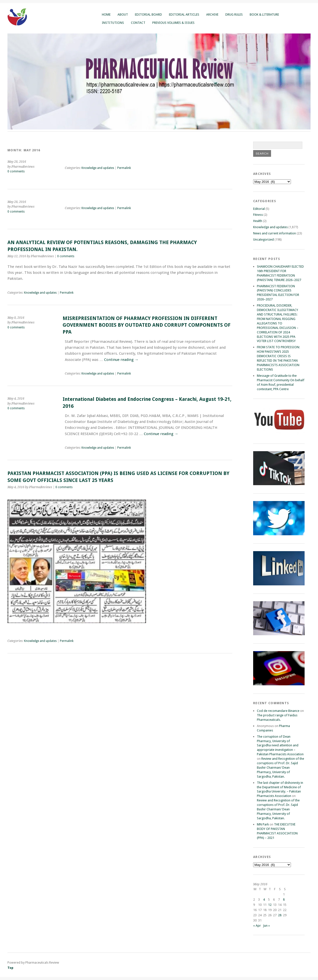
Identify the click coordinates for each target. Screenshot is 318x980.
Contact (138, 23)
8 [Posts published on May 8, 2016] (284, 900)
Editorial (259, 209)
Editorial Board (148, 15)
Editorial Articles (184, 15)
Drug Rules (234, 15)
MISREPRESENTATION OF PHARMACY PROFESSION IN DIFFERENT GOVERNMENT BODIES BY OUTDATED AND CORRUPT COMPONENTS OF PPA (147, 325)
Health (258, 221)
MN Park (263, 824)
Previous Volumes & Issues (173, 23)
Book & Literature (264, 15)
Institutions (113, 23)
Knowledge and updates (98, 168)
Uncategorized (263, 239)
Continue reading (121, 360)
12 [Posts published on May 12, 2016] (270, 905)
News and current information (275, 233)
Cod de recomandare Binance (278, 711)
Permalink (124, 168)
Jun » (266, 926)
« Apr (257, 926)
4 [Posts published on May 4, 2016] (264, 900)
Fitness (258, 215)
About (123, 15)
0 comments (16, 171)
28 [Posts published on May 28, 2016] (280, 915)
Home (106, 15)
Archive (212, 15)
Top (10, 968)
